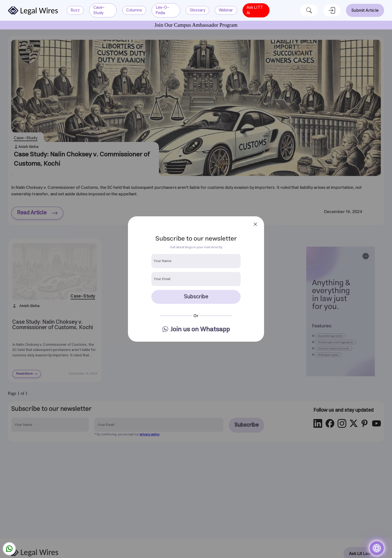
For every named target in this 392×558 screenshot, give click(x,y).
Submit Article (365, 10)
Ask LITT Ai (255, 10)
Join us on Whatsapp (200, 329)
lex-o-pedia (162, 10)
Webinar (226, 10)
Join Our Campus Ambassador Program (196, 25)
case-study (99, 10)
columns (134, 10)
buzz (75, 10)
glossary (197, 10)
